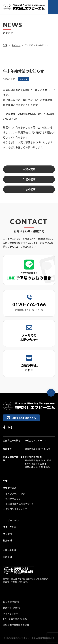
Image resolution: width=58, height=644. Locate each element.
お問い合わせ (10, 550)
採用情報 (7, 540)
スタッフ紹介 (10, 527)
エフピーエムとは (12, 520)
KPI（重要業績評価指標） (16, 619)
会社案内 (7, 534)
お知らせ (16, 45)
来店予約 (7, 557)
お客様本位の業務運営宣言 (16, 625)
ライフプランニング (15, 494)
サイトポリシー (11, 614)
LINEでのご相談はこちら (21, 418)
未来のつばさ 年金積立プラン (20, 504)
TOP (5, 45)
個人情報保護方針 (12, 602)
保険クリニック (13, 499)
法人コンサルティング (16, 509)
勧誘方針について (12, 608)
